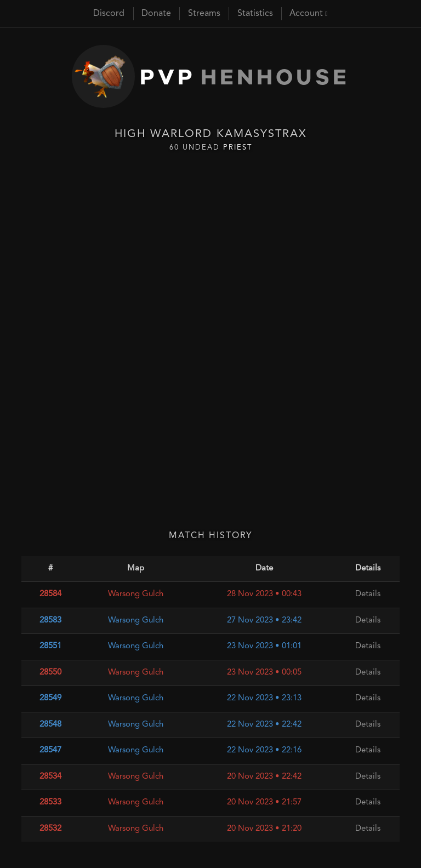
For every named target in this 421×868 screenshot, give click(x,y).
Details (368, 594)
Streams (204, 14)
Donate (156, 14)
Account (308, 14)
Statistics (255, 14)
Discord (109, 14)
